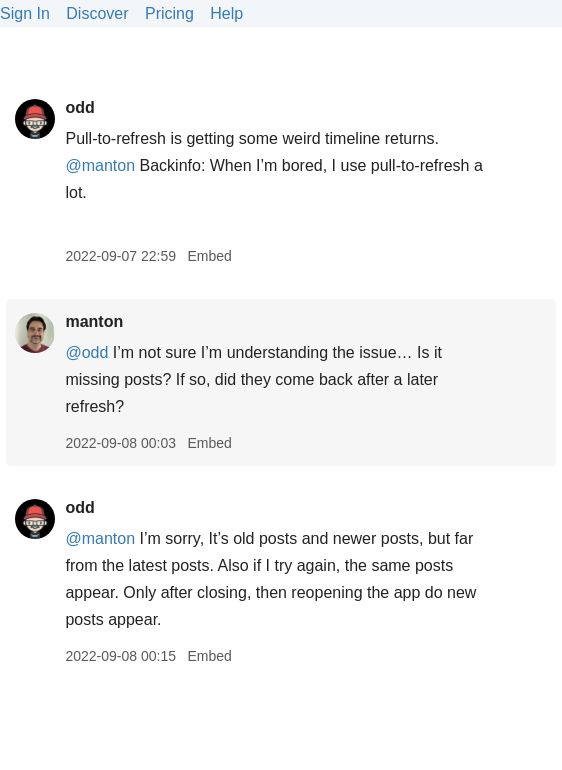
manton (94, 321)
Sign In (25, 13)
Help (226, 13)
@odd (86, 352)
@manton (100, 165)
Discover (97, 13)
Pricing (169, 13)
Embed (209, 256)
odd (79, 107)
